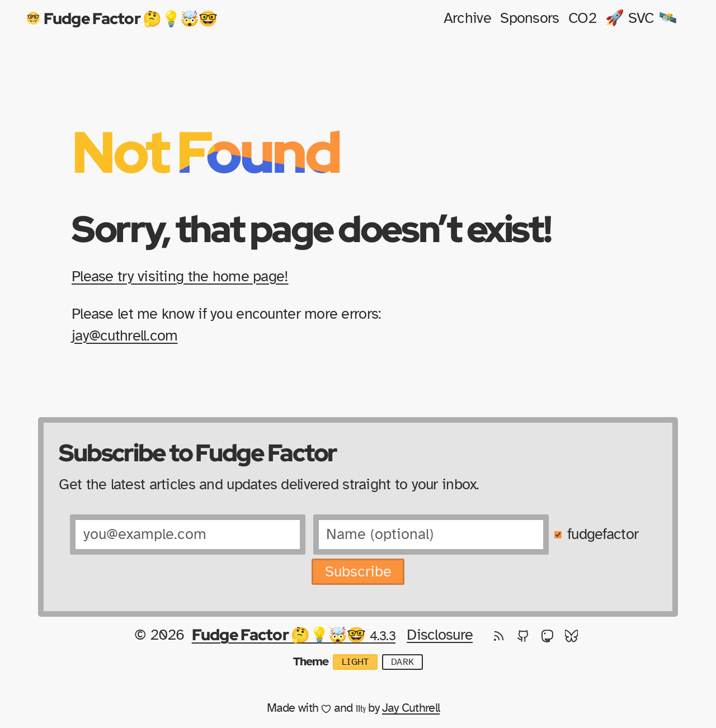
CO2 (582, 18)
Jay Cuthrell (411, 708)
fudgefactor (603, 534)
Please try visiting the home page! (180, 276)
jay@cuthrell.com (124, 336)
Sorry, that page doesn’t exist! (311, 228)
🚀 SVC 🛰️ (641, 18)
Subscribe (358, 572)
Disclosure (440, 635)
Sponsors (529, 18)
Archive (467, 18)
